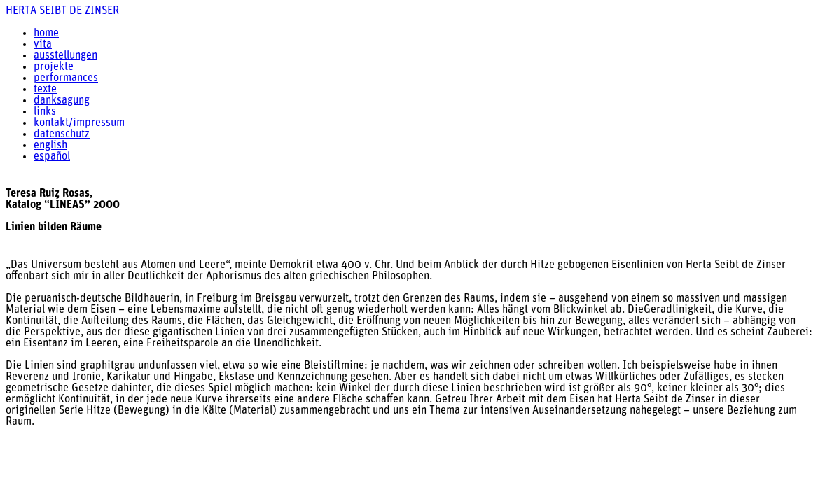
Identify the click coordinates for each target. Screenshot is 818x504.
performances (66, 78)
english (50, 146)
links (45, 112)
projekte (54, 67)
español (52, 157)
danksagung (62, 101)
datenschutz (62, 134)
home (46, 34)
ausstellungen (65, 56)
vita (43, 45)
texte (45, 90)
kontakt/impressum (79, 123)
